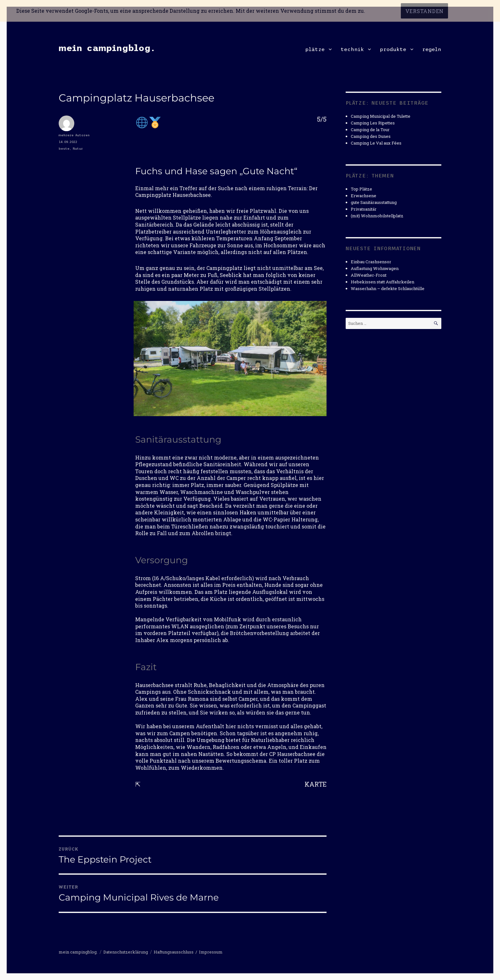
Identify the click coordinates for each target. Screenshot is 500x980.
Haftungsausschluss (174, 952)
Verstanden (425, 11)
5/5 (322, 119)
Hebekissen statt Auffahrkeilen (382, 282)
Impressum (211, 952)
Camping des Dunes (371, 136)
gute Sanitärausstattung (374, 202)
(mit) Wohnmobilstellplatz (377, 216)
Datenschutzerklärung (126, 952)
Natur (78, 149)
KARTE (316, 784)
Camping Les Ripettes (373, 123)
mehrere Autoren (74, 135)
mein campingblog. (107, 48)
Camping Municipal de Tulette (381, 116)
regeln (432, 49)
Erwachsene (364, 196)
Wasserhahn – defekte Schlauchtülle (388, 288)
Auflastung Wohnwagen (375, 268)
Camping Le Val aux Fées (376, 143)
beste (64, 149)
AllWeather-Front (369, 275)
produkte (393, 49)
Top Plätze (361, 189)
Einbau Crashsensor (371, 262)
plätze (315, 49)
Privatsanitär (364, 209)
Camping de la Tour (370, 130)
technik (352, 49)
